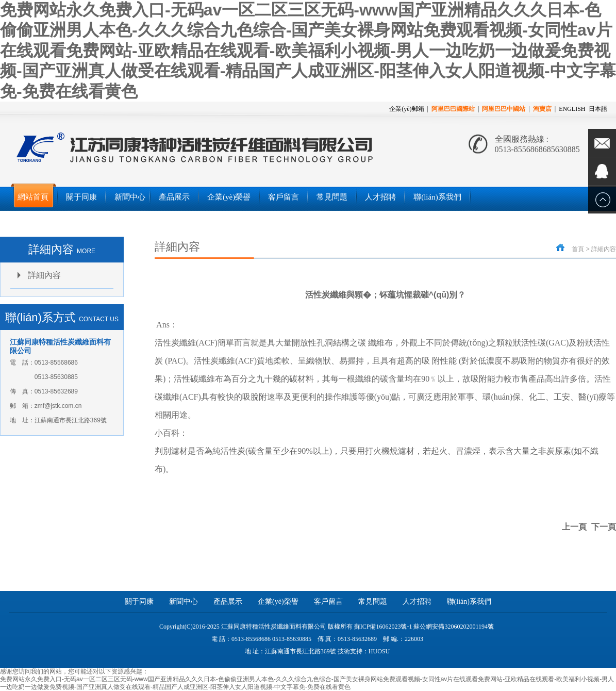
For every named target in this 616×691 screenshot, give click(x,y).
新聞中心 (184, 602)
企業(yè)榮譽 (278, 602)
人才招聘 (417, 602)
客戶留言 (328, 602)
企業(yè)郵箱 (406, 109)
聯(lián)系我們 (469, 602)
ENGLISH (572, 109)
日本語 (598, 109)
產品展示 (228, 602)
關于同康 (139, 602)
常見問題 (373, 602)
